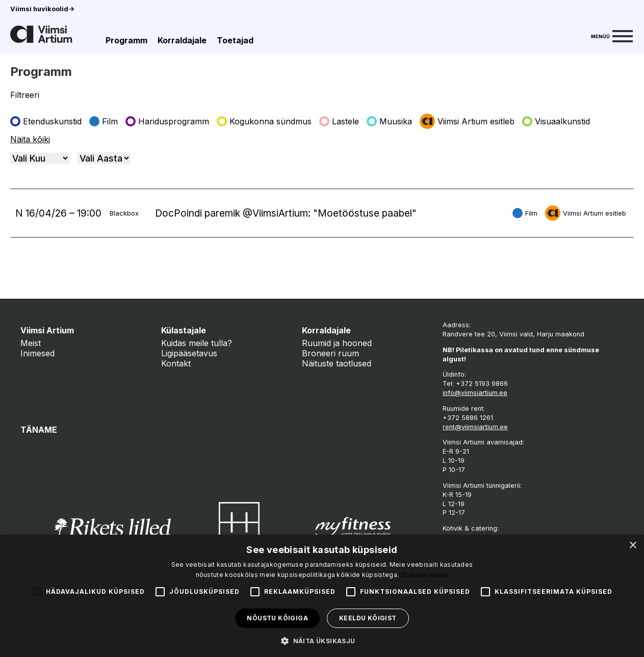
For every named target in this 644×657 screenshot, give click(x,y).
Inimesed (37, 353)
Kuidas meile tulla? (197, 343)
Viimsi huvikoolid (42, 9)
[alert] (322, 596)
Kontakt (176, 363)
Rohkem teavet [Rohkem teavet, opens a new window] (425, 575)
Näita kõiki (30, 139)
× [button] (633, 546)
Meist (31, 343)
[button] (322, 640)
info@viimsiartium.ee (475, 393)
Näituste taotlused (337, 363)
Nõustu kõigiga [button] (277, 618)
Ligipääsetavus (189, 353)
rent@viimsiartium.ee (475, 427)
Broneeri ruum (330, 353)
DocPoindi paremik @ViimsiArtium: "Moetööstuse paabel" (286, 213)
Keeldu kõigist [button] (368, 618)
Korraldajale (182, 40)
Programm (126, 40)
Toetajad (235, 40)
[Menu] (612, 35)
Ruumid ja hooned (337, 343)
